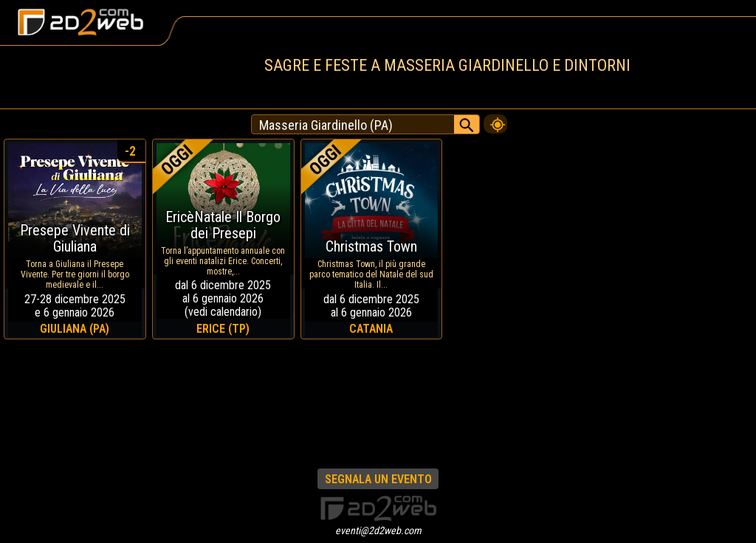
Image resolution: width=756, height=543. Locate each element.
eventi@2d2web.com (378, 530)
